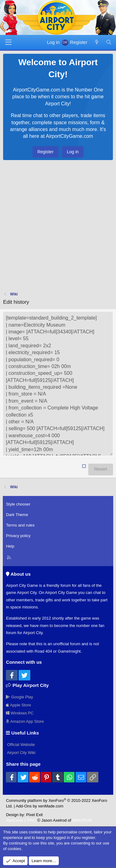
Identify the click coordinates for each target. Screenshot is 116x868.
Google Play (19, 697)
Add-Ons (24, 806)
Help (10, 546)
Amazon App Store (25, 721)
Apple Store (18, 705)
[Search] (109, 42)
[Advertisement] (58, 227)
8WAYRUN (82, 820)
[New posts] (96, 42)
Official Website (20, 745)
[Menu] (8, 42)
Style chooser (18, 504)
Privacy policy (18, 536)
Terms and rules (20, 525)
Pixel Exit (34, 815)
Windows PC (20, 713)
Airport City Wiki (21, 753)
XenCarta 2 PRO (21, 820)
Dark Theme (17, 515)
